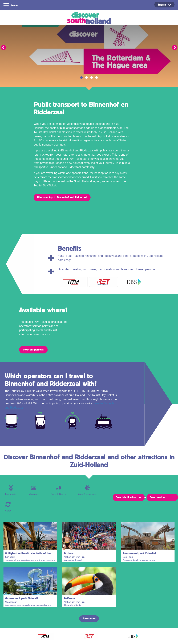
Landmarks (11, 490)
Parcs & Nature (58, 490)
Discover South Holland (89, 18)
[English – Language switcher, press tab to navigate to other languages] (164, 5)
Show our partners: (33, 349)
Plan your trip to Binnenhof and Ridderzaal (62, 197)
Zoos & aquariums (87, 490)
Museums (34, 490)
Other (8, 507)
